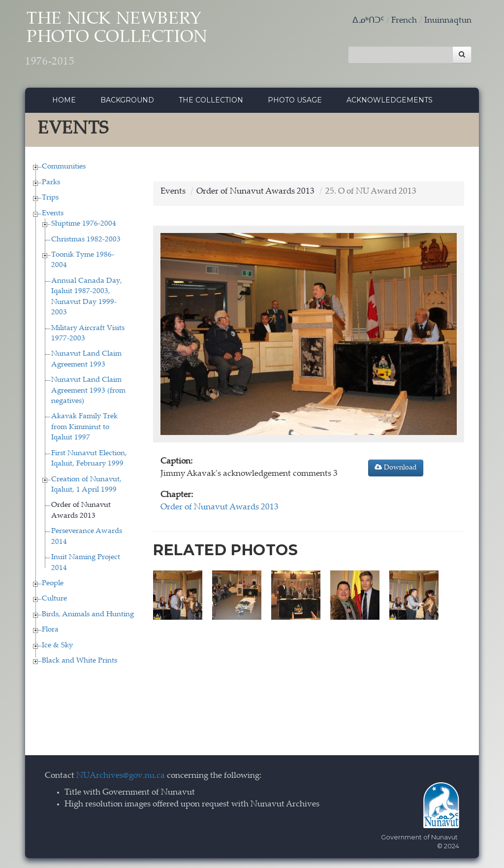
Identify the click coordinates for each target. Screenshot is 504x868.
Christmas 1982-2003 (86, 240)
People (53, 584)
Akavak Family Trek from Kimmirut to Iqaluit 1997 (84, 427)
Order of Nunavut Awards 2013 (255, 192)
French (404, 21)
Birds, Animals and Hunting (88, 615)
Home (64, 100)
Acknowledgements (390, 100)
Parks (51, 183)
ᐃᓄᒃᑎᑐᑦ (368, 21)
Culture (54, 599)
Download (396, 467)
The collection (211, 100)
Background (127, 100)
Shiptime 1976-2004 (84, 224)
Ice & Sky (57, 646)
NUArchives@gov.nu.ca (121, 776)
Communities (64, 167)
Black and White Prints (79, 661)
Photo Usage (295, 100)
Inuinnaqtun (448, 21)
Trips (50, 198)
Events (53, 214)
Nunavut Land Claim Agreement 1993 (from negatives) (88, 391)
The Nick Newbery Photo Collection (116, 40)
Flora (50, 630)
